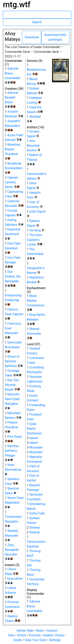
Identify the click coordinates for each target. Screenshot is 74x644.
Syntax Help (25, 631)
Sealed (48, 635)
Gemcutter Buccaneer (13, 347)
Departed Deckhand (12, 234)
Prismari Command (12, 606)
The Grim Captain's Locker (35, 240)
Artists (22, 635)
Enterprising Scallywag (13, 300)
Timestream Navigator (13, 521)
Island (33, 438)
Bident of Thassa (34, 159)
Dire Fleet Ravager (13, 262)
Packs (60, 635)
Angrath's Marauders (13, 125)
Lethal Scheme (10, 592)
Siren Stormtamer (13, 469)
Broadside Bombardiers (14, 168)
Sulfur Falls (37, 513)
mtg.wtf (17, 5)
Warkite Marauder (11, 535)
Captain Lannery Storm (12, 182)
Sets (12, 635)
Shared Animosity (34, 333)
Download (32, 37)
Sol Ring (37, 230)
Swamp (34, 528)
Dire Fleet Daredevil (13, 248)
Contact (52, 631)
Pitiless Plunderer (11, 427)
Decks (18, 640)
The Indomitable (35, 253)
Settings (55, 640)
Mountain (36, 447)
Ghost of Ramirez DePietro (14, 361)
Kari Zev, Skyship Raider (12, 385)
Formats (35, 635)
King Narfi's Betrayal (36, 319)
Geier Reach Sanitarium (34, 429)
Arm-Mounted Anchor (34, 146)
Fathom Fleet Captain (14, 314)
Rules (40, 631)
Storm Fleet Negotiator (14, 502)
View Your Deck (36, 640)
